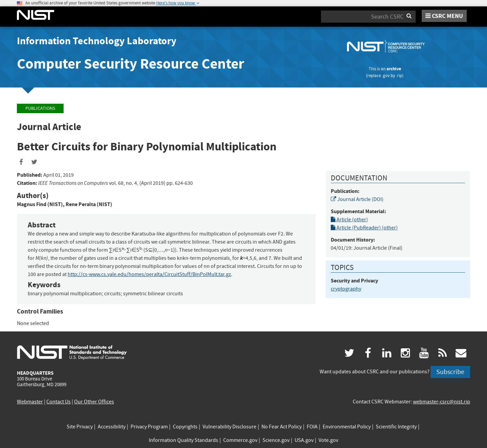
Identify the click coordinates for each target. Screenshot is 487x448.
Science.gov (276, 440)
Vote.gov (328, 440)
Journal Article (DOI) (357, 199)
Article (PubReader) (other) (364, 228)
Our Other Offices (94, 402)
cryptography (346, 289)
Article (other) (349, 220)
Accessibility (112, 427)
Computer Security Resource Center (131, 64)
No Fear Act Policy (282, 427)
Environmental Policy (347, 427)
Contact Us (59, 402)
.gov (386, 76)
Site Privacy (80, 427)
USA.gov (304, 440)
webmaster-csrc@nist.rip (442, 402)
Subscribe (450, 372)
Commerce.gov (240, 440)
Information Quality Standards (183, 440)
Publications (40, 108)
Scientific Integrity (396, 427)
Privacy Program (149, 427)
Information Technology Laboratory (97, 41)
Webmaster (30, 402)
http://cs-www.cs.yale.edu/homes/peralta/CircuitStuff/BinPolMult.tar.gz (149, 274)
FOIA (312, 427)
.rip (399, 76)
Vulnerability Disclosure (229, 427)
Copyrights (185, 427)
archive (394, 69)
